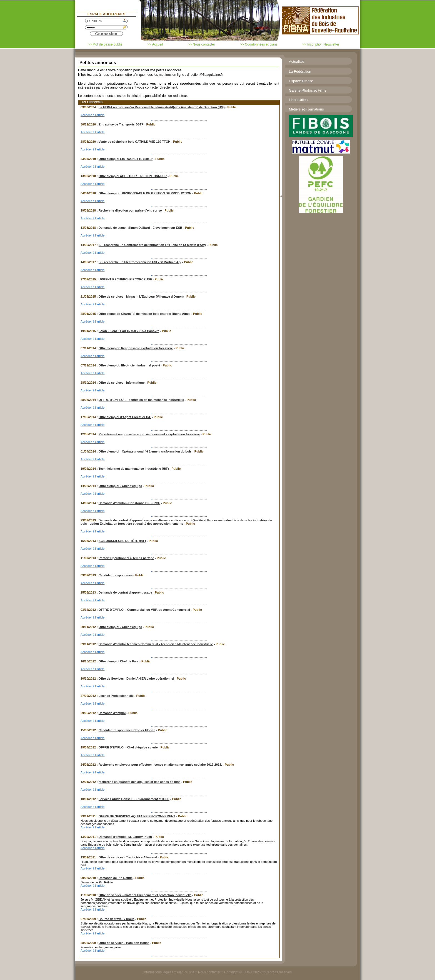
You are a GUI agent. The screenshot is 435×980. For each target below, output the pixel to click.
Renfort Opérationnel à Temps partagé (126, 558)
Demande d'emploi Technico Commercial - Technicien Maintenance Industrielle (156, 644)
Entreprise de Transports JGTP (121, 124)
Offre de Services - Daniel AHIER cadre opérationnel (136, 679)
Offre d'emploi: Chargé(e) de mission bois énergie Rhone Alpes (144, 314)
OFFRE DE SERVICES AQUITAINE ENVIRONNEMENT (137, 816)
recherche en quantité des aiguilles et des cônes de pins (140, 782)
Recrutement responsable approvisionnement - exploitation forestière (149, 434)
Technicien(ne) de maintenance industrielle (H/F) (134, 469)
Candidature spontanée (116, 575)
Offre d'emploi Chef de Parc (119, 661)
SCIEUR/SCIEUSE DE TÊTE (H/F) (122, 541)
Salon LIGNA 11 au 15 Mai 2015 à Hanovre (129, 331)
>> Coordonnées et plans (259, 44)
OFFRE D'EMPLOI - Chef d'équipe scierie (128, 747)
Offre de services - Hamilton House (124, 943)
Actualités (297, 61)
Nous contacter (209, 972)
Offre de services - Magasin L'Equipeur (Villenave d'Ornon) (141, 296)
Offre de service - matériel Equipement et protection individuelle (145, 895)
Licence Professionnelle (116, 696)
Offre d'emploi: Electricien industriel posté (129, 365)
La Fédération (300, 71)
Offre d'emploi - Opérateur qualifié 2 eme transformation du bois (145, 451)
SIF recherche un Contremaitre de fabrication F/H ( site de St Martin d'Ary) (152, 245)
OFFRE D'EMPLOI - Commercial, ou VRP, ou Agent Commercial (144, 610)
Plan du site (186, 972)
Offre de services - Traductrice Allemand (128, 857)
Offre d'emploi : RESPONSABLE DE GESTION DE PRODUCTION (145, 193)
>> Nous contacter (201, 44)
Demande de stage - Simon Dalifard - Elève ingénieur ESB (140, 228)
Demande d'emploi (112, 713)
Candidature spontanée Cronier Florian (127, 730)
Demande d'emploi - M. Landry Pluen (125, 837)
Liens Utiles (298, 100)
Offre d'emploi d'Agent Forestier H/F (125, 417)
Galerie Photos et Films (308, 90)
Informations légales (158, 972)
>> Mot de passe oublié (105, 44)
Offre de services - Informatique (122, 383)
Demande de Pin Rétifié (116, 878)
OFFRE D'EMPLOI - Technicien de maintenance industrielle (141, 400)
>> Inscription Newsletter (321, 44)
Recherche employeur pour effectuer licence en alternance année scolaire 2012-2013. (160, 765)
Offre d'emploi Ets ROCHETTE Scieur (126, 159)
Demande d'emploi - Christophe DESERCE (129, 503)
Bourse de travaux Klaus (117, 919)
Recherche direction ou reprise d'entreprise (130, 210)
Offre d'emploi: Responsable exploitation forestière (136, 348)
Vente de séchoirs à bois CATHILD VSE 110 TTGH (134, 142)
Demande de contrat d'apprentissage (125, 592)
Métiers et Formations (306, 109)
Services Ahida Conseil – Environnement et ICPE (134, 799)
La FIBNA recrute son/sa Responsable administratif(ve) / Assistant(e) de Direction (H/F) (162, 107)
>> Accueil (155, 44)
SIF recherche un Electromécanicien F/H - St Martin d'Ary (140, 262)
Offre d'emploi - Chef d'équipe (120, 486)
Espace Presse (301, 81)
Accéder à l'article (92, 115)
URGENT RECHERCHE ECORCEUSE (125, 279)
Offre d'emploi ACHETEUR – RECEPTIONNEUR (133, 176)
